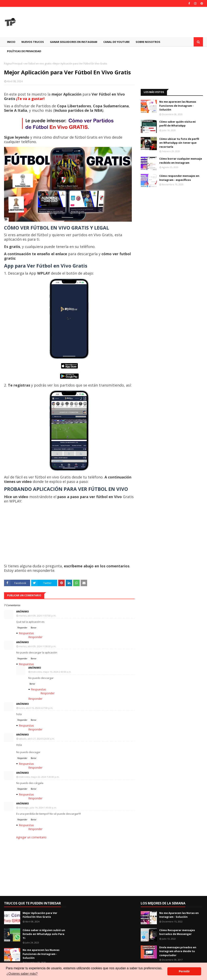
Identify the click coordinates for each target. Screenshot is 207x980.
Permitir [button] (184, 971)
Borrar (34, 628)
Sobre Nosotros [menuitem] (148, 42)
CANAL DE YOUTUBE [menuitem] (116, 42)
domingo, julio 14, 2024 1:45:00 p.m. (38, 808)
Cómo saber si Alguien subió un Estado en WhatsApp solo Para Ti (44, 934)
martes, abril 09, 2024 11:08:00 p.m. (37, 646)
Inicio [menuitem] (11, 42)
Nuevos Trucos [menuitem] (33, 42)
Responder (22, 628)
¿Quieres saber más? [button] (22, 974)
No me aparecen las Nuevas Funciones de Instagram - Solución (178, 106)
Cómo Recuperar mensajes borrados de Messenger (177, 932)
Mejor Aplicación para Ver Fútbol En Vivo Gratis (40, 915)
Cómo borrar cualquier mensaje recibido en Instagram (181, 161)
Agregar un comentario (31, 837)
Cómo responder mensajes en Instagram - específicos (179, 178)
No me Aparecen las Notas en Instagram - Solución (179, 915)
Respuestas (26, 633)
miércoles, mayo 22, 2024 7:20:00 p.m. (39, 777)
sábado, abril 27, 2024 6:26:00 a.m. (37, 739)
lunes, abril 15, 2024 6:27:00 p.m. (36, 708)
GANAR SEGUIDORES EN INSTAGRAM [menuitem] (74, 42)
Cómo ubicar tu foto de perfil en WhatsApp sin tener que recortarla (179, 143)
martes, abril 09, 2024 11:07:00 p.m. (37, 616)
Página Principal (13, 64)
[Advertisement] (172, 72)
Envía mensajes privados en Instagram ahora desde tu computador (178, 951)
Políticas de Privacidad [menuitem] (24, 51)
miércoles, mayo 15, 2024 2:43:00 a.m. (51, 672)
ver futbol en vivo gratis (38, 64)
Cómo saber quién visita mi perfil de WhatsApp (177, 124)
